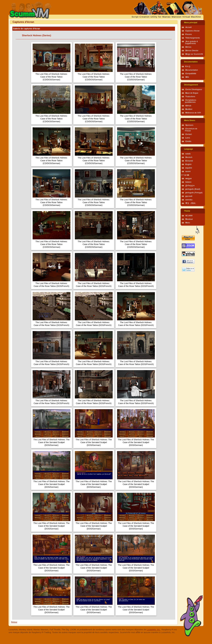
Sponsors (189, 125)
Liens (188, 138)
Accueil (188, 27)
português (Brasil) (193, 189)
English (188, 164)
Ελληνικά (189, 161)
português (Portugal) (194, 193)
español (189, 168)
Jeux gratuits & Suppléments (191, 42)
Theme (187, 211)
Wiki (187, 77)
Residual (189, 219)
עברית (184, 175)
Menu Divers (190, 120)
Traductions (190, 97)
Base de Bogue (192, 93)
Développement (191, 85)
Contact (189, 134)
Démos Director (192, 51)
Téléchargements (193, 38)
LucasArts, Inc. (154, 630)
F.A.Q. (188, 66)
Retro (188, 223)
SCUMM (189, 216)
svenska (189, 200)
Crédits (188, 141)
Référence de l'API (193, 113)
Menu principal (191, 23)
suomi (188, 171)
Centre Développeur (194, 89)
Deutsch (189, 157)
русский (189, 196)
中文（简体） (191, 203)
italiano (188, 182)
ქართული (190, 186)
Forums (189, 34)
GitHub (188, 106)
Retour (14, 622)
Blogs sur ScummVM (194, 54)
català (188, 154)
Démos (188, 47)
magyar (189, 179)
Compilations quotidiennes (191, 101)
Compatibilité (191, 74)
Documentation (191, 62)
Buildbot (189, 109)
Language (188, 149)
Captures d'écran (193, 31)
